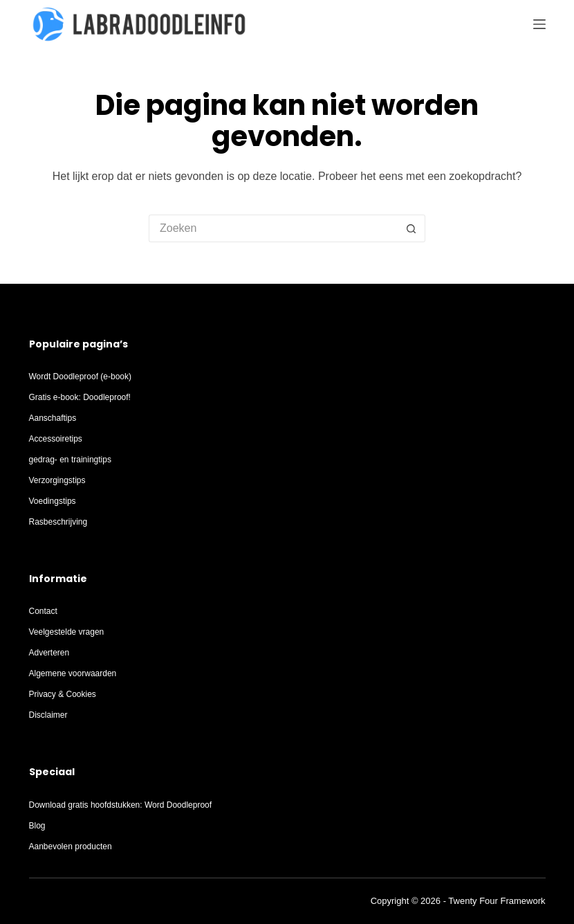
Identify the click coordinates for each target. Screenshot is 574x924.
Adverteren (49, 653)
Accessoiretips (56, 439)
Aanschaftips (53, 418)
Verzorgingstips (57, 480)
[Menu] (539, 24)
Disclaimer (48, 715)
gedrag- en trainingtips (70, 460)
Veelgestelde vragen (67, 632)
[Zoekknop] (411, 228)
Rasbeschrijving (58, 522)
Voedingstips (53, 501)
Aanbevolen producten (71, 846)
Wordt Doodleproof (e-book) (81, 377)
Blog (37, 826)
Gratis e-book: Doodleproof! (80, 397)
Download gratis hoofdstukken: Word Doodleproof (121, 805)
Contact (43, 611)
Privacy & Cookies (63, 694)
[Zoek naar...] (273, 228)
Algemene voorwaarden (73, 673)
